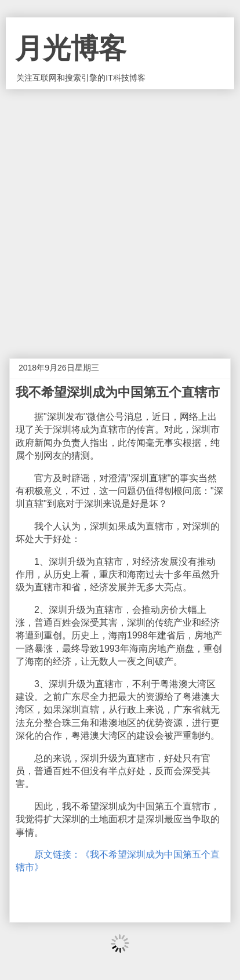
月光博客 (71, 48)
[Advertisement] (120, 215)
